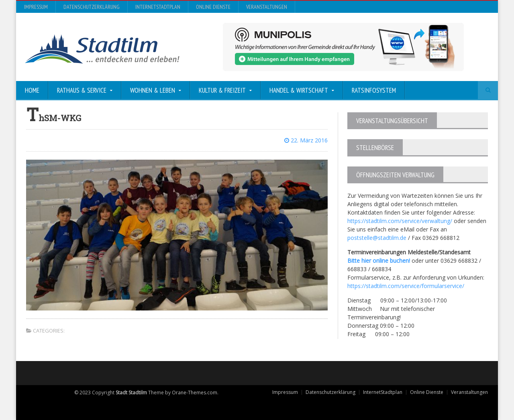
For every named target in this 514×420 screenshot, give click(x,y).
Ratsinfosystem (374, 90)
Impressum (36, 7)
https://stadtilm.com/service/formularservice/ (406, 286)
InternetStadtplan (158, 7)
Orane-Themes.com (195, 393)
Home (32, 90)
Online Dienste (213, 7)
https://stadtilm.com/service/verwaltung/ (400, 221)
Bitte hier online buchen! (379, 261)
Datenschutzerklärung (92, 7)
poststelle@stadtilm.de (377, 238)
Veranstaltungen (267, 7)
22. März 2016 (306, 140)
